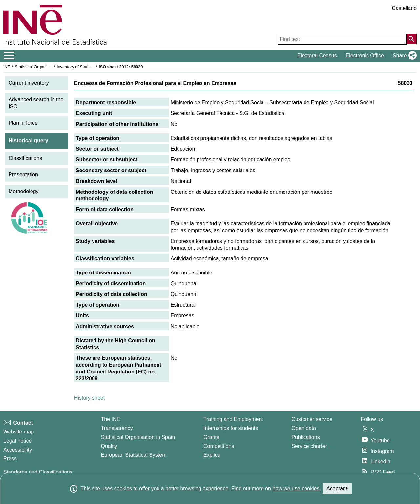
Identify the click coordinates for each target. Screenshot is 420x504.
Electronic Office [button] (365, 56)
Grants (211, 437)
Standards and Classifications (38, 472)
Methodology (24, 191)
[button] (403, 56)
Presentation (23, 175)
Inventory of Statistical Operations (88, 67)
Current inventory (29, 83)
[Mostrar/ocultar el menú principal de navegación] (9, 56)
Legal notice (17, 441)
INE (7, 67)
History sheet (89, 398)
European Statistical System (134, 455)
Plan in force (23, 123)
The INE (110, 419)
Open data (304, 428)
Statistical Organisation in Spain (44, 67)
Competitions (219, 446)
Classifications (25, 158)
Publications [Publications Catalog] (305, 437)
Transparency (117, 428)
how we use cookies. (297, 488)
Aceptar (337, 488)
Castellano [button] (404, 8)
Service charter (309, 446)
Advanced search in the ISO (36, 103)
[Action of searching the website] (411, 39)
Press (10, 459)
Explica (212, 455)
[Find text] (342, 39)
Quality (109, 446)
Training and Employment (233, 419)
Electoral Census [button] (317, 56)
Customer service (312, 419)
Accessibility (18, 450)
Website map (19, 432)
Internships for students (231, 428)
